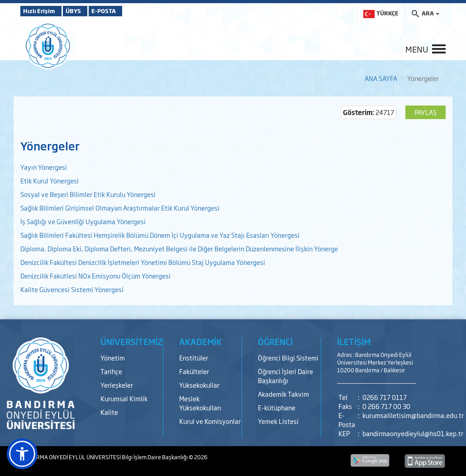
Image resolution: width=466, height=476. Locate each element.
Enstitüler (194, 358)
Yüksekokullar (199, 385)
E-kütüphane (277, 407)
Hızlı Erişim (43, 11)
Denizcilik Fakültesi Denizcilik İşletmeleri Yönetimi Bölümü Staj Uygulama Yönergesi (143, 262)
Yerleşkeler (117, 385)
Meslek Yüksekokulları (200, 403)
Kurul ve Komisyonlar (210, 421)
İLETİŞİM (354, 341)
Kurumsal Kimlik (124, 398)
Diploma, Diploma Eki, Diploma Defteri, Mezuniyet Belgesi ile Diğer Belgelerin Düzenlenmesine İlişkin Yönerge (179, 248)
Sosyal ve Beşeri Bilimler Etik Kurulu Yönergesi (88, 194)
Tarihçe (111, 371)
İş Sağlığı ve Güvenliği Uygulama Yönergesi (84, 221)
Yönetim (113, 358)
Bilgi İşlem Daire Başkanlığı (155, 457)
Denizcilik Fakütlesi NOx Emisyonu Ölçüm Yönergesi (96, 276)
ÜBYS (87, 11)
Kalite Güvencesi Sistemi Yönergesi (73, 289)
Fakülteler (194, 371)
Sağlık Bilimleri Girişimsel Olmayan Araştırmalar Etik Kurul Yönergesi (120, 208)
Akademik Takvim (283, 394)
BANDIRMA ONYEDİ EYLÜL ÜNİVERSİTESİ (71, 457)
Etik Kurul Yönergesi (50, 180)
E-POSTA (129, 11)
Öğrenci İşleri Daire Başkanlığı (285, 376)
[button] (22, 454)
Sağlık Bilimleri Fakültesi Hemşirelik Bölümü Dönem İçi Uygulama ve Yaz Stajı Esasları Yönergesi (161, 235)
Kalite (109, 412)
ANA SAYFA (381, 78)
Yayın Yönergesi (44, 167)
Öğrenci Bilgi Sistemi (288, 358)
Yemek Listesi (278, 421)
